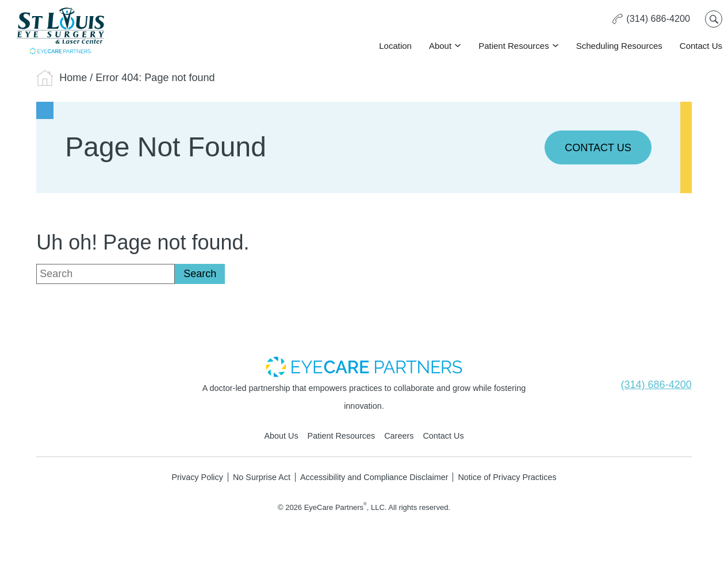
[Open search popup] (714, 19)
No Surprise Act (262, 477)
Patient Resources (514, 46)
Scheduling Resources (619, 46)
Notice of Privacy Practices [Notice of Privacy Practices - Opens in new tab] (507, 477)
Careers (399, 436)
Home (73, 78)
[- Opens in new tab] (364, 366)
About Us (281, 436)
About (440, 46)
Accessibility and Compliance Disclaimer (374, 477)
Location (395, 46)
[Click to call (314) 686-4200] (651, 19)
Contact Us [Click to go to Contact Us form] (701, 46)
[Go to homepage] (60, 31)
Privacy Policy (197, 477)
